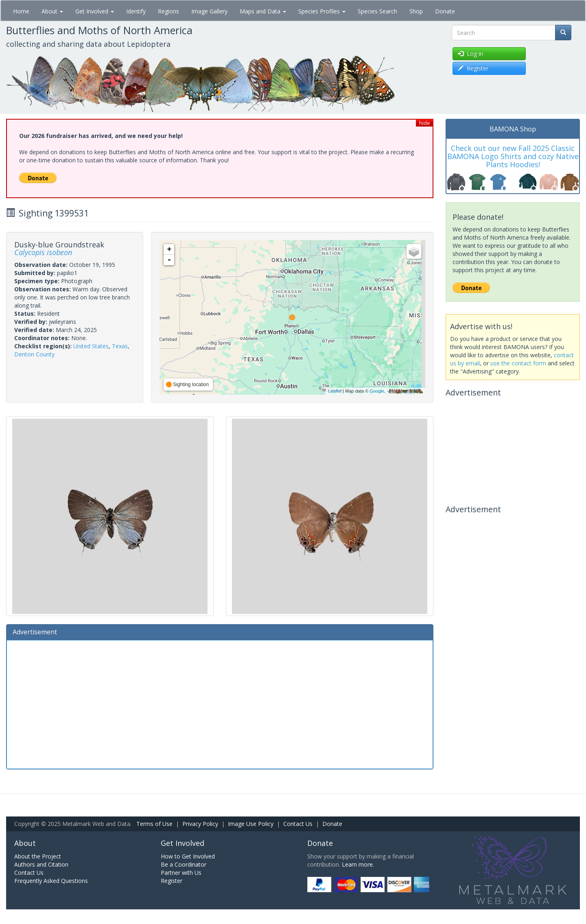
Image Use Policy (251, 824)
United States (91, 346)
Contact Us (298, 824)
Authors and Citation (41, 864)
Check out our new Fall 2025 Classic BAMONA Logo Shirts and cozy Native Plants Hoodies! (513, 156)
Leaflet (335, 391)
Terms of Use (154, 824)
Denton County (34, 354)
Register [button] (473, 68)
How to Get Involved (188, 856)
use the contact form (518, 363)
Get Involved (95, 11)
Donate (445, 11)
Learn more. (358, 864)
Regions (168, 11)
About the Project (38, 856)
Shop (416, 11)
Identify (136, 11)
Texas (120, 346)
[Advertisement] (220, 703)
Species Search (377, 11)
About (52, 11)
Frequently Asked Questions (51, 881)
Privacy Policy (200, 824)
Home (21, 11)
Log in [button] (470, 54)
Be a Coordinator (184, 864)
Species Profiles (322, 11)
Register (172, 881)
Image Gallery (209, 11)
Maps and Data (263, 11)
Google (377, 391)
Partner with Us (181, 873)
